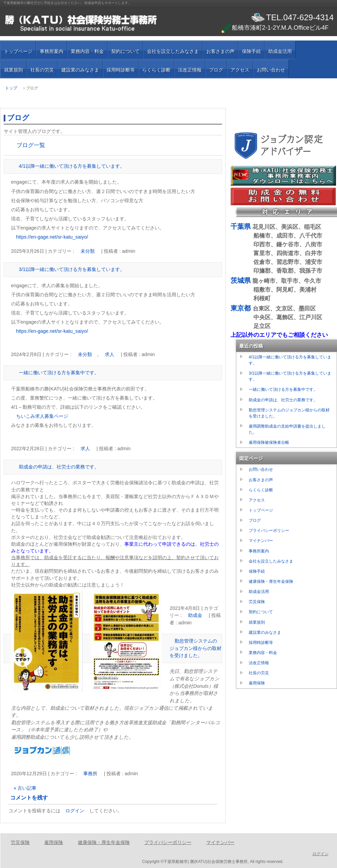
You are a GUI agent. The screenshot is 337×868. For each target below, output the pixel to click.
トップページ (18, 51)
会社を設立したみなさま (173, 51)
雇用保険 (257, 683)
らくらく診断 (156, 70)
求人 (110, 354)
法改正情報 (190, 70)
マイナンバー (261, 541)
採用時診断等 (121, 70)
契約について (125, 51)
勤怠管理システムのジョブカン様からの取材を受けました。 (195, 648)
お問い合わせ (271, 70)
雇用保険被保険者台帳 (269, 442)
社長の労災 (42, 70)
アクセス (240, 70)
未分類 (88, 251)
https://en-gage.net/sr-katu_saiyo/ (52, 237)
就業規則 (13, 70)
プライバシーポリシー (269, 531)
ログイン (75, 811)
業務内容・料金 (87, 51)
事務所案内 (52, 51)
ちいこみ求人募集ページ (42, 416)
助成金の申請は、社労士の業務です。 (59, 467)
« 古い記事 (25, 788)
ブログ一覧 (31, 145)
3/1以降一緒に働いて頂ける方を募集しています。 (72, 269)
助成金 (195, 615)
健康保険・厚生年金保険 (271, 581)
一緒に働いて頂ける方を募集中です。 (59, 373)
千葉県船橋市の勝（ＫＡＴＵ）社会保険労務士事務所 (81, 24)
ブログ (216, 70)
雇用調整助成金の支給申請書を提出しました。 (287, 429)
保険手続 (251, 51)
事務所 (90, 774)
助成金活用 (280, 51)
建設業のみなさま (80, 70)
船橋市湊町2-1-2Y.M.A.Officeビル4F (275, 28)
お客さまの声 (220, 51)
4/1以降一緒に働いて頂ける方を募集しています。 (72, 166)
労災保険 (257, 602)
